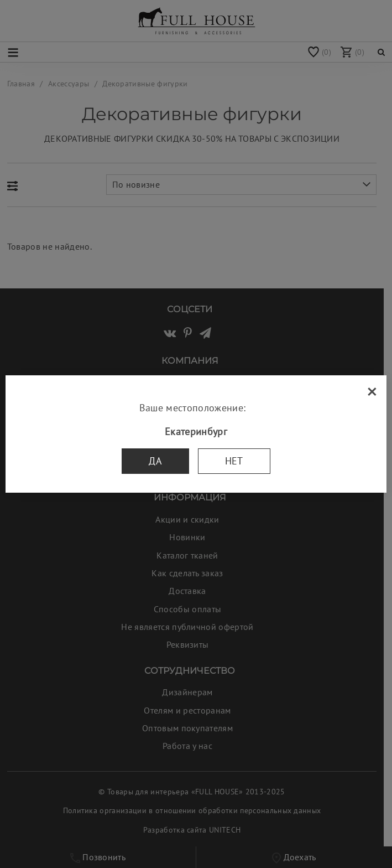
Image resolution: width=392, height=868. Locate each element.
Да (155, 461)
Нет (234, 461)
